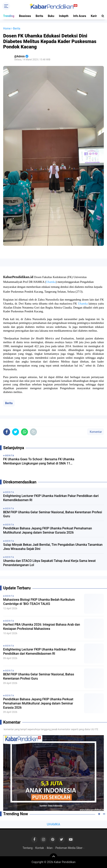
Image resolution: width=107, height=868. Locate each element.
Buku (51, 16)
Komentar (96, 432)
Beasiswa (25, 16)
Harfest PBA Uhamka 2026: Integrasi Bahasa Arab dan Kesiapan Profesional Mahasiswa (42, 627)
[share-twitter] (16, 432)
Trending (9, 16)
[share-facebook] (7, 432)
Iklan (50, 848)
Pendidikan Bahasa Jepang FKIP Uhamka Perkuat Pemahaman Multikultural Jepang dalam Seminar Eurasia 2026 (48, 530)
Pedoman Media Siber (69, 848)
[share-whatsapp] (24, 432)
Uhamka (51, 282)
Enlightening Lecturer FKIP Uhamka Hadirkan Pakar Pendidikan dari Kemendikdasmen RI (51, 498)
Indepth (64, 16)
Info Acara (80, 16)
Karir (94, 16)
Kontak (40, 848)
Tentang (28, 848)
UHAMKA (54, 824)
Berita (39, 16)
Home (7, 28)
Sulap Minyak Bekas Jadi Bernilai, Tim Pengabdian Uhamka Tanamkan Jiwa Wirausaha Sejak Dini (53, 547)
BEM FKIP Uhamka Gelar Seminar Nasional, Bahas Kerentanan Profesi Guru (53, 514)
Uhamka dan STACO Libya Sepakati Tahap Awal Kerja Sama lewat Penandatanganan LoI (49, 563)
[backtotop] (53, 857)
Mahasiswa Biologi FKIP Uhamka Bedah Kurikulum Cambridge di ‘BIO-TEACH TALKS (39, 602)
